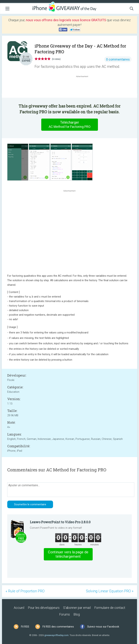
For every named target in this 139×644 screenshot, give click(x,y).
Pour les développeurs (44, 608)
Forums (65, 614)
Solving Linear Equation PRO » (110, 591)
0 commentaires (118, 59)
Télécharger (69, 125)
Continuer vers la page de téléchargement (68, 554)
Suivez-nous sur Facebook (103, 627)
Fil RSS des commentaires (58, 627)
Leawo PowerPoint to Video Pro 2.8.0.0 (60, 522)
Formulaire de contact (110, 608)
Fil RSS (25, 627)
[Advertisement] (84, 87)
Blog (77, 614)
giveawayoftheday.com (56, 635)
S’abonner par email (77, 608)
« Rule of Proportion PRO (25, 591)
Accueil (19, 608)
